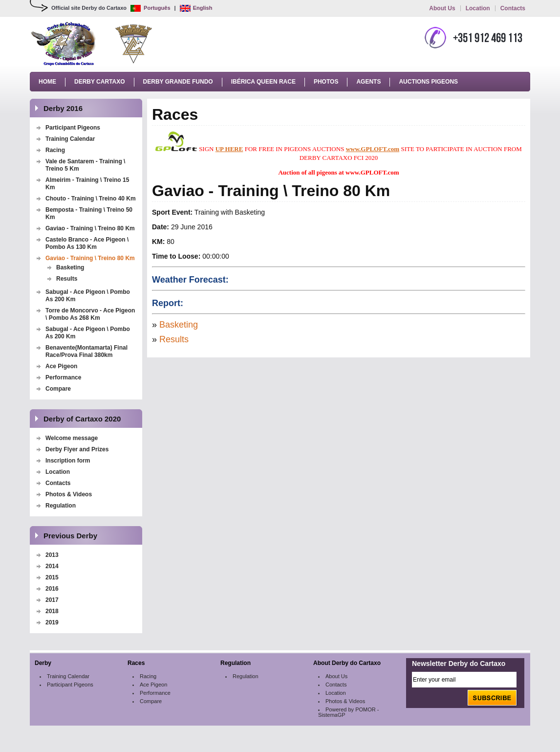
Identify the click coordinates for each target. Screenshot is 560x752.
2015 (52, 577)
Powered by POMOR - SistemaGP (348, 712)
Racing (55, 150)
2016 (52, 589)
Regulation (61, 506)
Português (150, 8)
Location (478, 8)
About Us (442, 8)
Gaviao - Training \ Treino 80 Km (90, 228)
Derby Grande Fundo (178, 82)
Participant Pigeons (73, 128)
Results (67, 279)
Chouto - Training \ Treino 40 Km (91, 199)
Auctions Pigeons (428, 82)
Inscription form (69, 461)
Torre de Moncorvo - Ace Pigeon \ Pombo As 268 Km (90, 314)
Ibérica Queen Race (263, 82)
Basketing (70, 267)
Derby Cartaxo (100, 82)
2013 (52, 555)
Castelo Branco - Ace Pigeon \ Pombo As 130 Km (87, 243)
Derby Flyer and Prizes (77, 449)
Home (47, 82)
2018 (52, 611)
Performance (63, 377)
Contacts (513, 8)
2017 (52, 600)
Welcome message (72, 438)
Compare (58, 389)
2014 (52, 566)
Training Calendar (70, 139)
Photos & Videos (69, 494)
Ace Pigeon (61, 366)
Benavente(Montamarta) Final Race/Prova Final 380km (86, 351)
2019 (52, 622)
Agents (368, 82)
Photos (326, 82)
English (196, 8)
